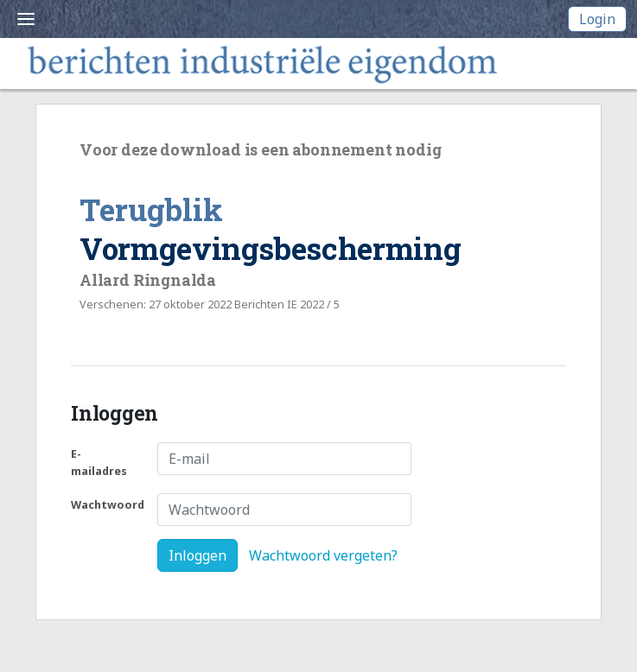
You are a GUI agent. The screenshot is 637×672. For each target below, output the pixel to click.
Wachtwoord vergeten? (323, 555)
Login (597, 19)
